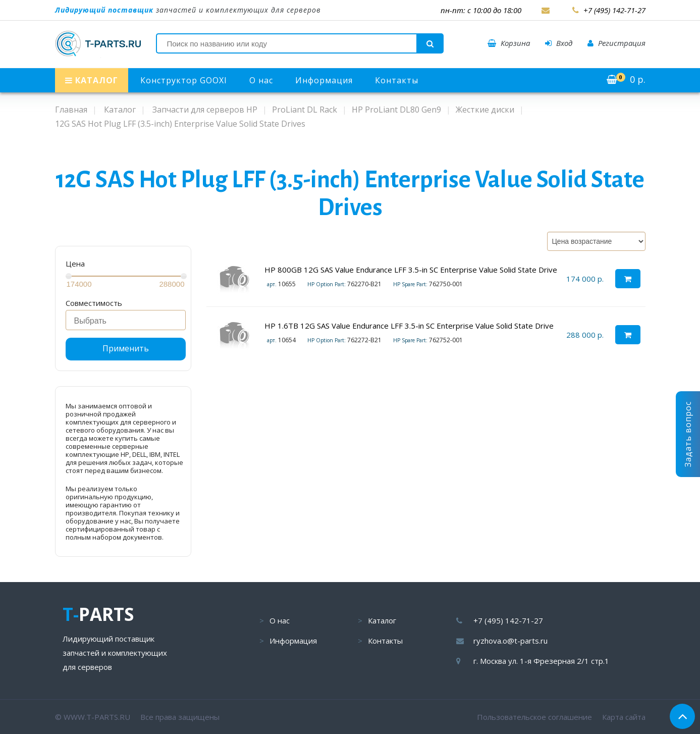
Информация (324, 80)
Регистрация (616, 43)
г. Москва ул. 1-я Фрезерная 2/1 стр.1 (541, 661)
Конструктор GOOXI (184, 80)
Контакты (397, 80)
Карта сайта (624, 717)
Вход (559, 43)
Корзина (509, 43)
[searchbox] (128, 321)
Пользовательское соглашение (534, 717)
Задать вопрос (688, 434)
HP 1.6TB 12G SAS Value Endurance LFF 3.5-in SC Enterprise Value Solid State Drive (409, 326)
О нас (261, 80)
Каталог (382, 620)
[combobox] (126, 320)
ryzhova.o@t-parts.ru (510, 641)
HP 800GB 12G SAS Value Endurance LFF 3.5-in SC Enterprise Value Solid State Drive (411, 270)
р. (626, 79)
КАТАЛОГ (92, 80)
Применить (126, 348)
